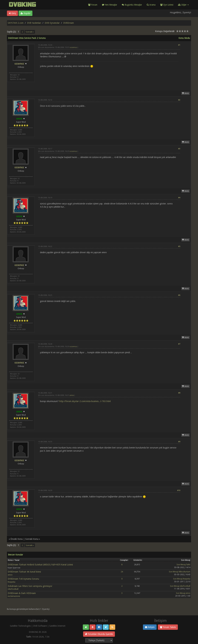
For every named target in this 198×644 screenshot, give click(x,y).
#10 (179, 490)
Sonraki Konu (32, 539)
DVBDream (69, 23)
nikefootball (13, 589)
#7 (179, 344)
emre (72, 395)
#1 (179, 45)
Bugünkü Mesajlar (132, 5)
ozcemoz (19, 64)
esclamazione (14, 596)
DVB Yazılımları (34, 23)
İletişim (150, 627)
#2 (179, 100)
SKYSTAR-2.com (16, 23)
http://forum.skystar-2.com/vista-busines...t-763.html (85, 401)
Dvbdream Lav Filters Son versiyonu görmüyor (30, 586)
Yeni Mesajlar (110, 5)
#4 (179, 198)
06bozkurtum (184, 572)
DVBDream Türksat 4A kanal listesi (24, 572)
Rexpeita (11, 582)
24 (122, 572)
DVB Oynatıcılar (52, 23)
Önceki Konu (17, 539)
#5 (179, 246)
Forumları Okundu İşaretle (99, 634)
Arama (151, 5)
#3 (179, 149)
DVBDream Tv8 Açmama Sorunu (23, 579)
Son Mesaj (181, 565)
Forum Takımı (168, 627)
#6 (179, 295)
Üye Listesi (167, 5)
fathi (188, 565)
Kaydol (25, 13)
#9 (179, 442)
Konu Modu (184, 38)
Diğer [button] (183, 5)
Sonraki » (30, 32)
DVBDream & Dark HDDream (22, 593)
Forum (93, 5)
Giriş (12, 13)
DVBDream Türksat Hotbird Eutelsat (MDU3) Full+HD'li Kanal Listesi (40, 565)
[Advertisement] (109, 77)
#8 (179, 393)
